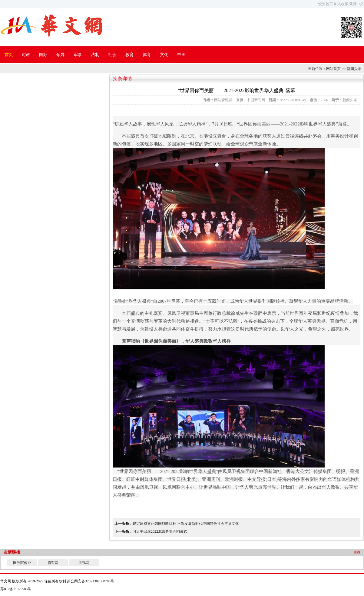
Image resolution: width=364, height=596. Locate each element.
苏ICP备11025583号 (16, 589)
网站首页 (333, 69)
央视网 (84, 563)
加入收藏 (341, 4)
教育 (130, 55)
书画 (181, 55)
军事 (78, 55)
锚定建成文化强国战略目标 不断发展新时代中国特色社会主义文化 (186, 524)
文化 (164, 55)
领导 (61, 55)
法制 (95, 55)
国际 (43, 55)
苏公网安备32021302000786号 (91, 581)
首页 (9, 55)
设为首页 (326, 4)
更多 (357, 552)
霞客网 (53, 563)
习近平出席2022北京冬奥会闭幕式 (160, 531)
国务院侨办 (22, 563)
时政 (26, 55)
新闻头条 (354, 69)
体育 (147, 55)
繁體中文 (356, 4)
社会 (112, 55)
